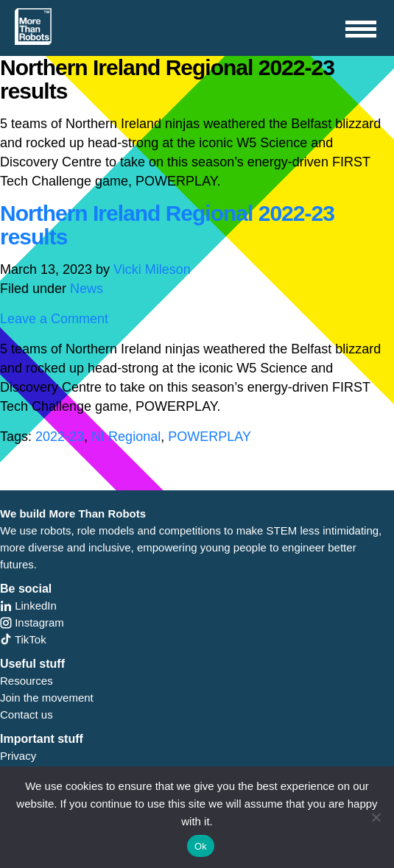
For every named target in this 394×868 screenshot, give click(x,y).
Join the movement (47, 698)
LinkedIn (28, 606)
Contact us (27, 714)
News (87, 289)
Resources (27, 681)
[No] (376, 817)
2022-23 (60, 437)
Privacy (18, 756)
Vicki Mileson (152, 269)
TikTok (23, 639)
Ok (201, 846)
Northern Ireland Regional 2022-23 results (167, 225)
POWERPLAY (210, 437)
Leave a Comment (54, 319)
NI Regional (126, 437)
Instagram (32, 622)
